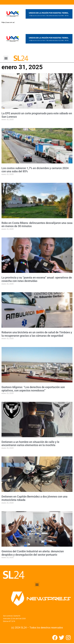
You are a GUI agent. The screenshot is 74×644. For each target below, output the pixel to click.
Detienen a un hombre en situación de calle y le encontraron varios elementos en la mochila (30, 444)
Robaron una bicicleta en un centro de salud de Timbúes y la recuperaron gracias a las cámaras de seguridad (37, 334)
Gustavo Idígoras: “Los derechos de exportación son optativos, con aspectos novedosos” (33, 389)
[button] (6, 58)
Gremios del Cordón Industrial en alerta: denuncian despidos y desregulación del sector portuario (33, 553)
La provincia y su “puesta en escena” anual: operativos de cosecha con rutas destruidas (37, 279)
